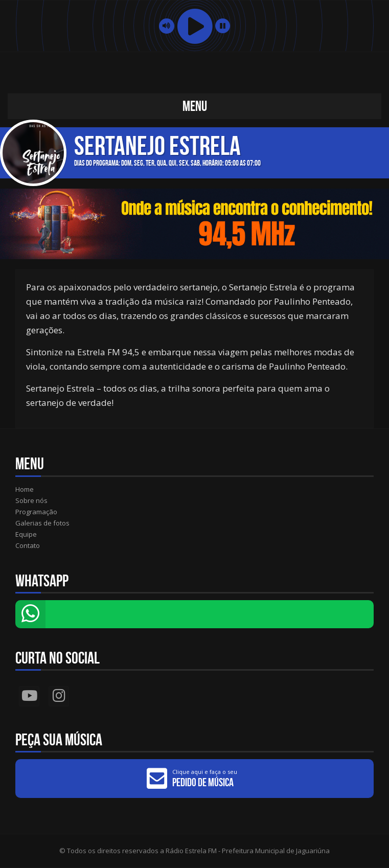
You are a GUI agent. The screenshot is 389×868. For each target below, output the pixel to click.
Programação (36, 512)
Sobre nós (31, 500)
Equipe (26, 534)
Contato (28, 545)
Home (25, 489)
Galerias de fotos (42, 523)
